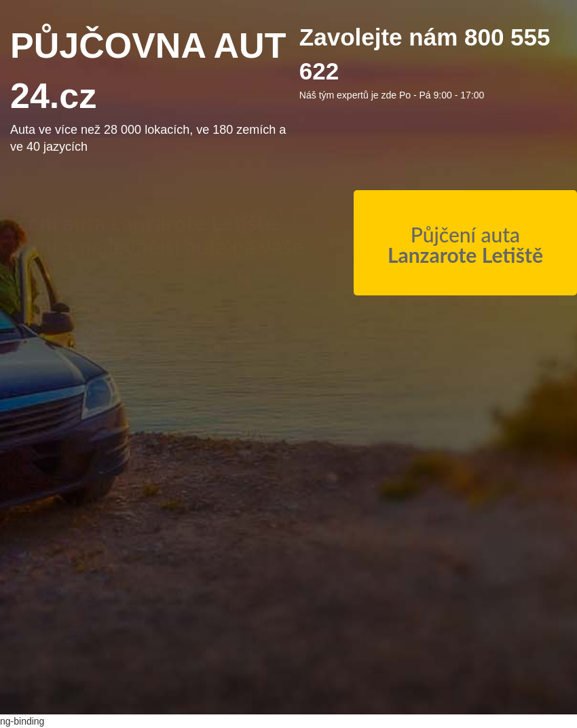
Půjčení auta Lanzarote (71, 638)
